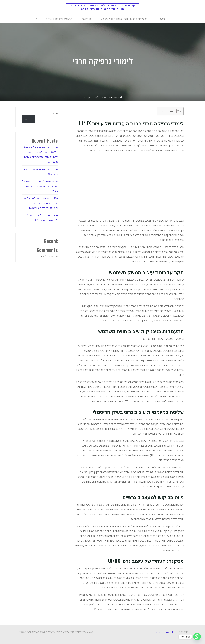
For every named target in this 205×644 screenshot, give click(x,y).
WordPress (172, 632)
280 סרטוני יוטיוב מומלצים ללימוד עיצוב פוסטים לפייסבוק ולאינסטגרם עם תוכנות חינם (40, 203)
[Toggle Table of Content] (177, 111)
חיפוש (55, 113)
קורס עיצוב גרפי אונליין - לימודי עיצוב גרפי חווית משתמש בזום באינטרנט (103, 7)
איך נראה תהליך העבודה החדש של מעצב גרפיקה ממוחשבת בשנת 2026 (40, 186)
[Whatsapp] (197, 637)
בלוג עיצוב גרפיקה (110, 97)
